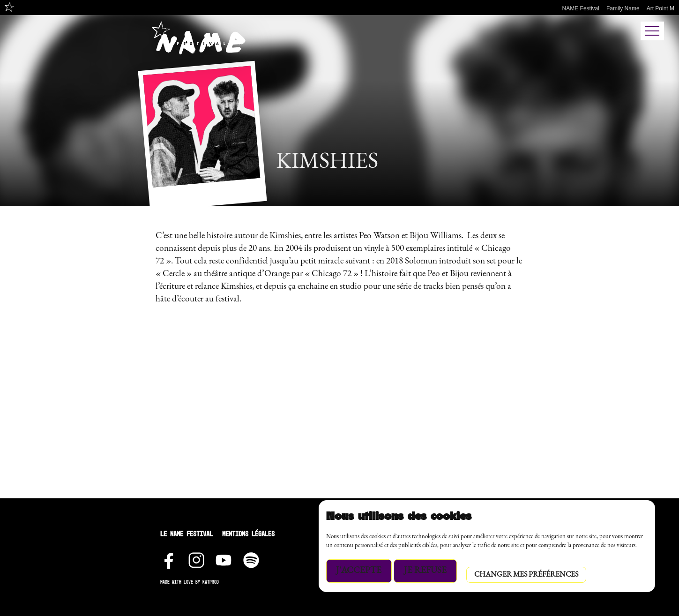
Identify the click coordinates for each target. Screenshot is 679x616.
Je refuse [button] (425, 571)
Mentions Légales (248, 534)
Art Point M (660, 8)
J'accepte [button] (359, 571)
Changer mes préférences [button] (526, 575)
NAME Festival (581, 8)
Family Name (623, 8)
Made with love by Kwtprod (190, 582)
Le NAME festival (187, 534)
